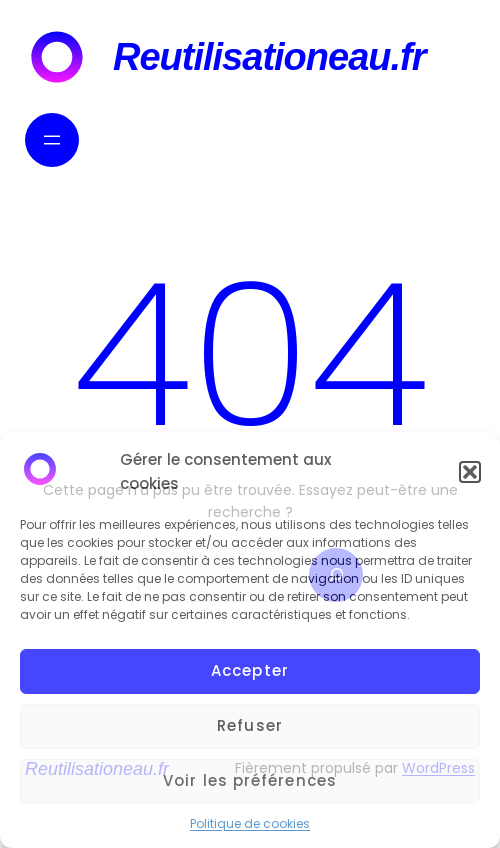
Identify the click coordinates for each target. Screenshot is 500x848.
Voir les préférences (250, 780)
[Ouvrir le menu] (52, 140)
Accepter (250, 670)
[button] (470, 472)
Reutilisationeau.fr (269, 57)
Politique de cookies (250, 823)
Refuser (250, 725)
